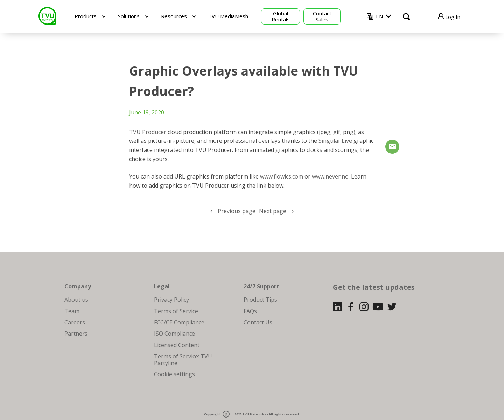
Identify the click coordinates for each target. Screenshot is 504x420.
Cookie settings (174, 374)
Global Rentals (281, 16)
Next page (273, 211)
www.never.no (330, 176)
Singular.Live (335, 141)
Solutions (129, 16)
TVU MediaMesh (228, 16)
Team (72, 311)
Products (86, 16)
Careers (75, 322)
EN (379, 16)
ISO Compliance (174, 334)
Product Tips (260, 300)
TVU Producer (148, 132)
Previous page (237, 211)
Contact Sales (322, 16)
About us (76, 300)
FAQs (250, 311)
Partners (76, 334)
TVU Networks (254, 415)
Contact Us (258, 322)
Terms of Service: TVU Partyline (183, 359)
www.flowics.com (282, 176)
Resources (174, 16)
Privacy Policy (171, 300)
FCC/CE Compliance (179, 322)
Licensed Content (177, 345)
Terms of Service (176, 311)
